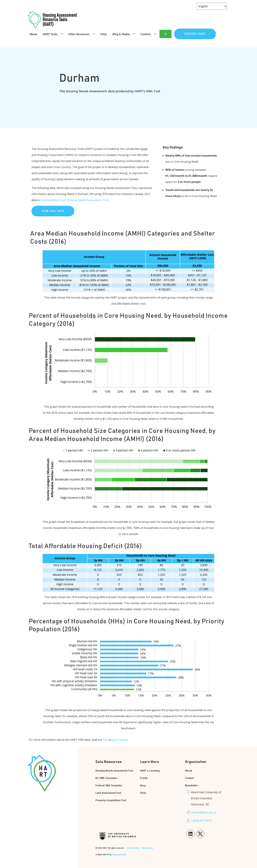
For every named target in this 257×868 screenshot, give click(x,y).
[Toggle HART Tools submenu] (62, 34)
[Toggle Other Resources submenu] (94, 34)
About (33, 34)
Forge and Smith (119, 855)
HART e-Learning (150, 771)
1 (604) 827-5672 (201, 821)
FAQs (104, 34)
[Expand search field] (165, 34)
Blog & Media (121, 34)
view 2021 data (53, 211)
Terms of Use (147, 848)
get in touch (120, 740)
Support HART (195, 34)
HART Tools (50, 34)
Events (144, 778)
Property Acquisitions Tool (111, 800)
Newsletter (191, 785)
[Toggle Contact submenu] (155, 34)
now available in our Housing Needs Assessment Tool (74, 200)
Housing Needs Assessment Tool (114, 771)
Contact (146, 34)
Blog (143, 785)
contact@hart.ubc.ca (204, 812)
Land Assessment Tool (108, 793)
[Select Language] (212, 6)
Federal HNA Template (109, 785)
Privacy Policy (133, 848)
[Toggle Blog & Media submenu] (134, 34)
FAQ (106, 740)
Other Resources (79, 34)
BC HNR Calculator (106, 778)
